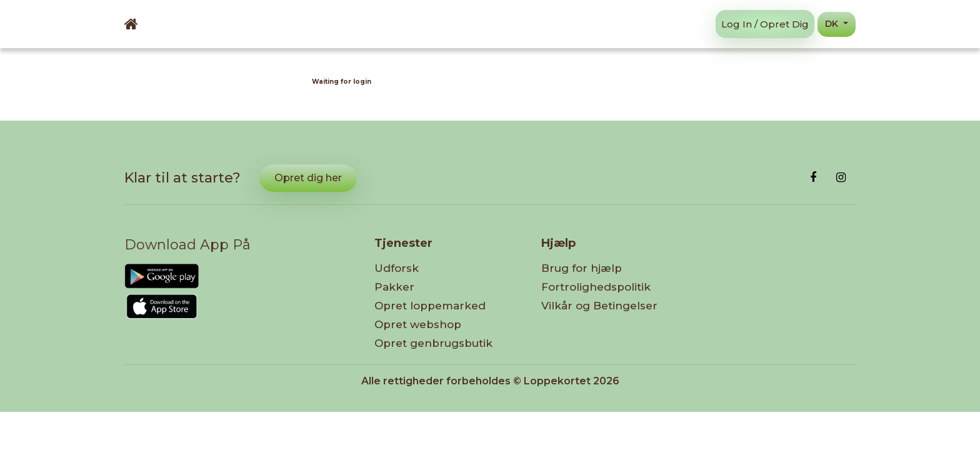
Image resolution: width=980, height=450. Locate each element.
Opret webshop (418, 324)
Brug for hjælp (582, 268)
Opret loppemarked (430, 306)
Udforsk (397, 268)
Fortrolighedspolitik (596, 287)
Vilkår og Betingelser (599, 306)
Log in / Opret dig (765, 24)
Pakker (394, 287)
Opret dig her (308, 178)
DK (833, 24)
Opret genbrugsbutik (433, 343)
